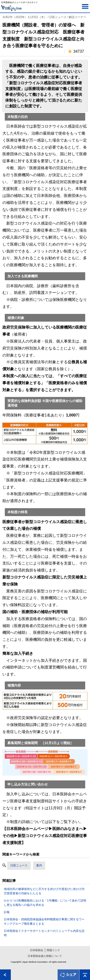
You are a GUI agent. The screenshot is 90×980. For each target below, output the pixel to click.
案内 (39, 865)
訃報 (7, 912)
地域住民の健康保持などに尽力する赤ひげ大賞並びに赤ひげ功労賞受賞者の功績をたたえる (44, 891)
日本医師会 (37, 950)
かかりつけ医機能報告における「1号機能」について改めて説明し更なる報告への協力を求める (45, 903)
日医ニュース (19, 865)
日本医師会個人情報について (45, 956)
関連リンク (53, 950)
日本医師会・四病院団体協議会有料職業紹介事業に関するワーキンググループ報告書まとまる (44, 922)
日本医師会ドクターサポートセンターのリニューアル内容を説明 (44, 933)
